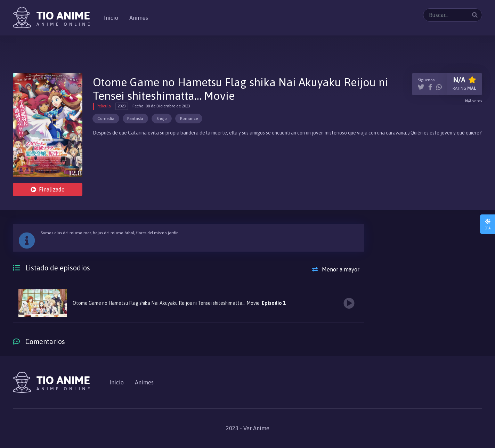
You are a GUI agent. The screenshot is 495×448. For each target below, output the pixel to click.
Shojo (162, 119)
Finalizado (48, 189)
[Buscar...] (453, 15)
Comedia (106, 119)
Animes (139, 18)
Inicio (111, 18)
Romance (189, 119)
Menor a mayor (336, 269)
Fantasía (135, 119)
